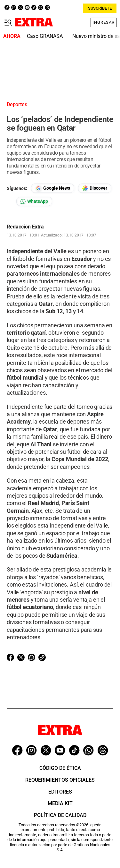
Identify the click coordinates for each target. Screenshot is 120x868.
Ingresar (104, 22)
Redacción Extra (25, 227)
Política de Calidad (60, 815)
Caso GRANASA (45, 36)
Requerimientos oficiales (60, 780)
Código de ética (60, 768)
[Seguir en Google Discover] (95, 188)
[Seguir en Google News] (53, 188)
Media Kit (60, 803)
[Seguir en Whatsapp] (34, 201)
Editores (60, 792)
